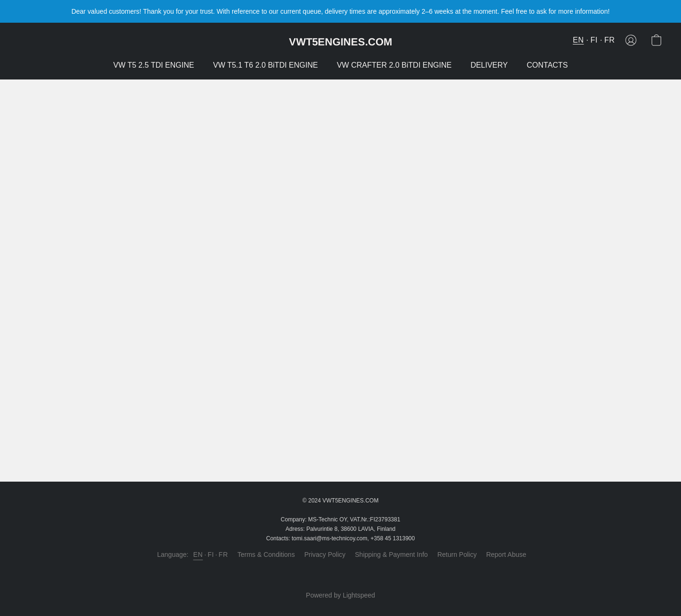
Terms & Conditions (266, 554)
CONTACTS (547, 65)
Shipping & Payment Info (392, 554)
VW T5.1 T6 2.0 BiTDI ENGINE (265, 65)
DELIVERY (489, 65)
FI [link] (211, 554)
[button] (340, 42)
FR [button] (610, 40)
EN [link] (198, 554)
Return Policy (457, 554)
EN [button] (578, 40)
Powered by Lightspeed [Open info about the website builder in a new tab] (340, 595)
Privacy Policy (325, 554)
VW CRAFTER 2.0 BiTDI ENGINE (394, 65)
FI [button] (594, 40)
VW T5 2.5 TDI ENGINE (153, 65)
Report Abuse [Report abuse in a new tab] (506, 554)
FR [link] (223, 554)
